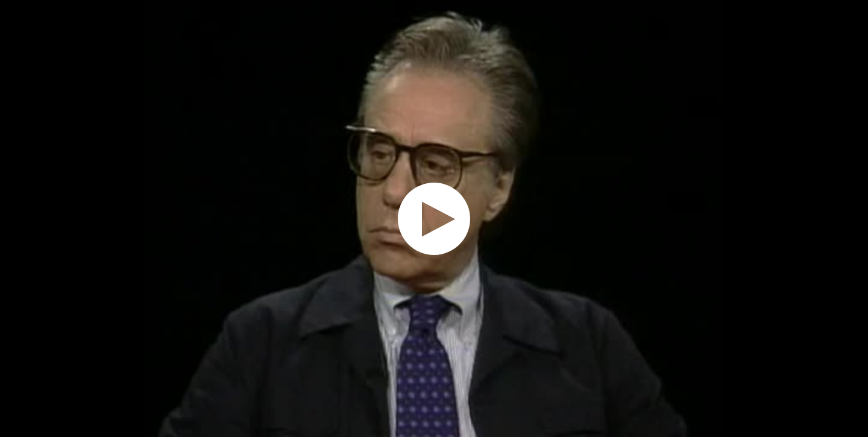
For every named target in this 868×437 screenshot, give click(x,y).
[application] (434, 218)
